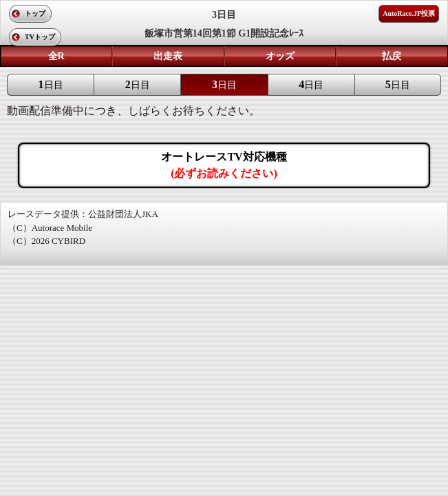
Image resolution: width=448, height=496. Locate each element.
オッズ (280, 56)
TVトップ (40, 37)
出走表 (168, 56)
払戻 (392, 56)
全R (56, 56)
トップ (35, 13)
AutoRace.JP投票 (409, 13)
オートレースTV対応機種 (224, 165)
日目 (51, 84)
